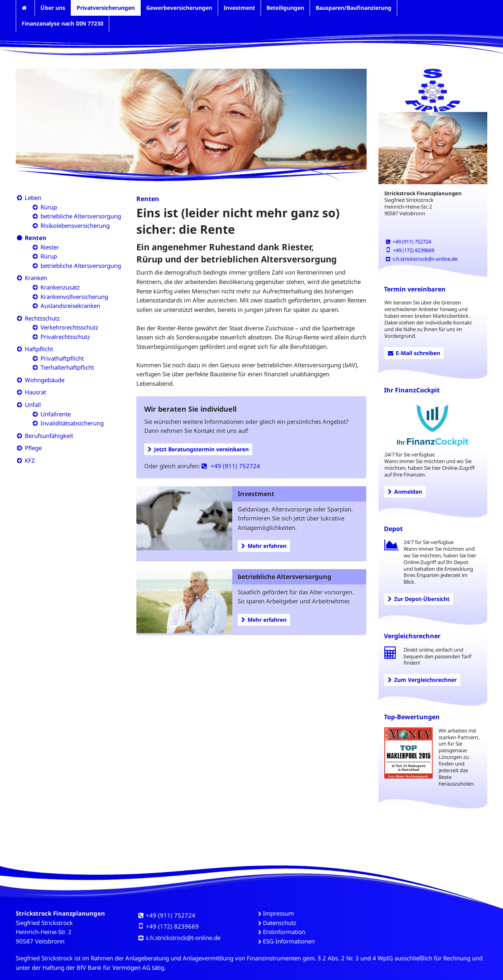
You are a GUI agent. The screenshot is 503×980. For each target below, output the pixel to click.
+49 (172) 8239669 (410, 250)
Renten (36, 238)
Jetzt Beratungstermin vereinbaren (198, 449)
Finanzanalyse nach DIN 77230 (62, 23)
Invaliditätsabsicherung (72, 423)
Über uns (53, 8)
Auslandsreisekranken (70, 306)
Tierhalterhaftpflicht (67, 367)
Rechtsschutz (42, 318)
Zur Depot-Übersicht (419, 599)
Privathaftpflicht (62, 358)
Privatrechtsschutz (65, 337)
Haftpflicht (39, 349)
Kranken (36, 278)
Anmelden (405, 492)
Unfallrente (56, 414)
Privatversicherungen (106, 8)
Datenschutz (280, 923)
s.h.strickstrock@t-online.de (422, 259)
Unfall (33, 405)
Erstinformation (284, 932)
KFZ (30, 460)
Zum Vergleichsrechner (422, 680)
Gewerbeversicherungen (179, 8)
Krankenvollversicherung (74, 297)
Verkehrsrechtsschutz (69, 327)
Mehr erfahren (264, 546)
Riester (50, 247)
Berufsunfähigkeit (49, 436)
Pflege (33, 448)
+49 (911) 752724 (231, 466)
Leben (33, 198)
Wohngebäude (45, 380)
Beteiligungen (285, 8)
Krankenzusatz (60, 287)
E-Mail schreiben (414, 353)
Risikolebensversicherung (75, 225)
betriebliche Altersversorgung (81, 216)
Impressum (278, 913)
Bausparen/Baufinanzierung (353, 8)
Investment (239, 8)
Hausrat (35, 392)
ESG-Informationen (289, 941)
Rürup (49, 207)
